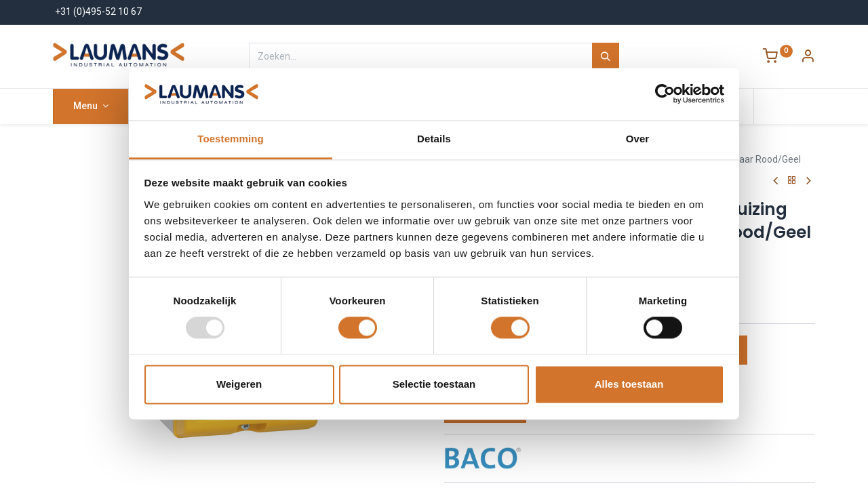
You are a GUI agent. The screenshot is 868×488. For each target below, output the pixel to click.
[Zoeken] (606, 56)
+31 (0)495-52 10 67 (98, 12)
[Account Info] (808, 58)
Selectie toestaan (434, 384)
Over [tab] (638, 139)
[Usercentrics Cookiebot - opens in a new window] (665, 94)
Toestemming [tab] (231, 139)
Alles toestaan (629, 384)
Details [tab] (434, 139)
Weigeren (239, 384)
